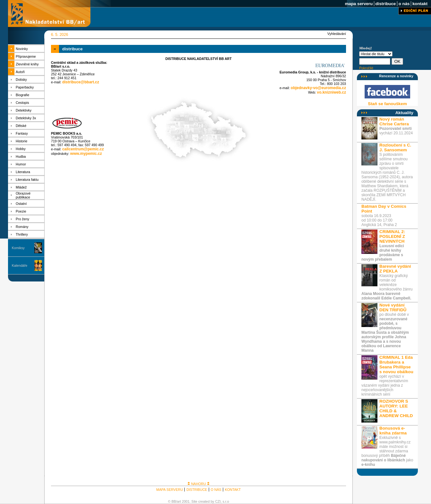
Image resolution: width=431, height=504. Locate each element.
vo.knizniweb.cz (331, 92)
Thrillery (22, 234)
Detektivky (24, 110)
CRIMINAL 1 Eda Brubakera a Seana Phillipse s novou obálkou (396, 365)
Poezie (21, 211)
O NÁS (216, 490)
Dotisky (21, 80)
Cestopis (22, 103)
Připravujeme (26, 56)
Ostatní (21, 204)
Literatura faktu (27, 180)
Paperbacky (25, 87)
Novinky (22, 49)
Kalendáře (20, 265)
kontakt (420, 4)
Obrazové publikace (23, 195)
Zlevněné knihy (27, 64)
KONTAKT (233, 490)
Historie (21, 141)
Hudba (21, 156)
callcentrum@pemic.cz (83, 149)
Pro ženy (22, 219)
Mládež (21, 187)
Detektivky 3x (26, 118)
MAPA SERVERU (169, 490)
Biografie (22, 95)
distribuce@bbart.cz (81, 82)
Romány (22, 227)
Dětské (21, 126)
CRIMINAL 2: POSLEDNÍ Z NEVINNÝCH (392, 236)
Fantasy (22, 133)
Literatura (23, 172)
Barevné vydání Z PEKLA (395, 269)
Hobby (21, 149)
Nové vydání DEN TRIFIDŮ (393, 307)
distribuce (386, 4)
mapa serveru (359, 4)
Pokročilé (366, 68)
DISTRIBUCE (197, 490)
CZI (218, 501)
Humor (21, 164)
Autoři (20, 72)
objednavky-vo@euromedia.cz (318, 88)
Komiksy (18, 248)
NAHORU (199, 484)
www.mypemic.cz (86, 154)
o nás (404, 4)
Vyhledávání (337, 34)
